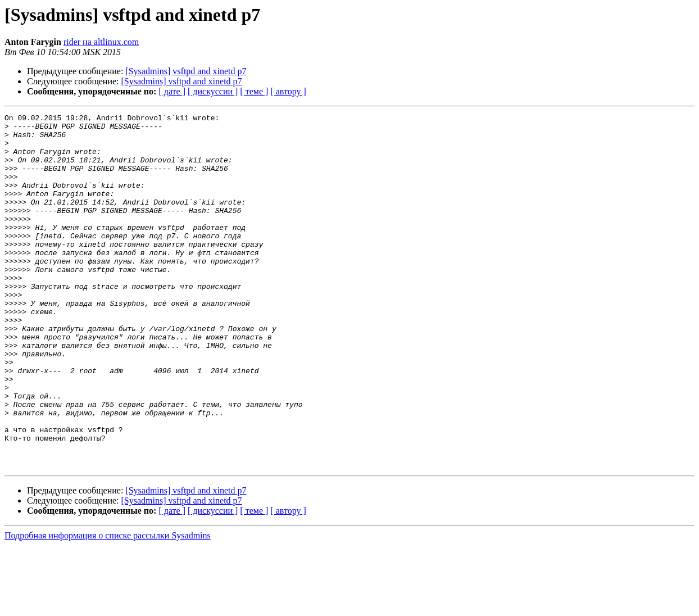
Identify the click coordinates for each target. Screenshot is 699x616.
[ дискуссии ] (213, 91)
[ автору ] (288, 91)
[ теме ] (254, 91)
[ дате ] (172, 91)
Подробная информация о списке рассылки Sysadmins (108, 606)
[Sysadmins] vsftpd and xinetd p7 (186, 71)
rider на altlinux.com (101, 42)
